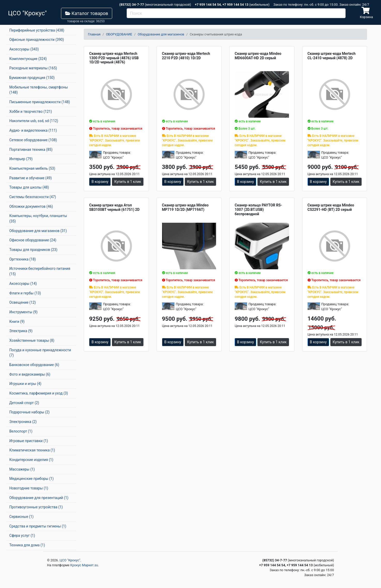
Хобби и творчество (31, 111)
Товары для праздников (33, 250)
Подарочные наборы (29, 412)
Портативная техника (31, 150)
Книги (17, 322)
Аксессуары (24, 49)
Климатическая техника (32, 450)
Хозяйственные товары (32, 340)
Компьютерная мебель (32, 168)
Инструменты (23, 312)
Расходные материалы (33, 68)
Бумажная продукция (32, 78)
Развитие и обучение (31, 178)
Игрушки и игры (25, 384)
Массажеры (22, 469)
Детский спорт (24, 403)
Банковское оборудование (34, 365)
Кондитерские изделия (31, 460)
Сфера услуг (22, 535)
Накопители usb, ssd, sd (34, 121)
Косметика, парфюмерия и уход (39, 393)
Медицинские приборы (31, 479)
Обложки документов (31, 206)
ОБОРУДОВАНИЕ (119, 34)
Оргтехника (23, 259)
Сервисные (21, 517)
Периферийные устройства (37, 30)
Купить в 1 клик (128, 182)
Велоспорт (21, 431)
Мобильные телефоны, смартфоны (39, 90)
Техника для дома (27, 545)
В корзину (100, 182)
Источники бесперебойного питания (40, 271)
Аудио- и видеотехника (33, 130)
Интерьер (21, 159)
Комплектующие (28, 59)
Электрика (21, 331)
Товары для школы (29, 187)
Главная (94, 34)
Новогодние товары (29, 488)
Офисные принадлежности (37, 40)
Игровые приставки (29, 441)
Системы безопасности (33, 197)
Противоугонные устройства (36, 507)
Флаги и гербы (25, 293)
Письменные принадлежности (40, 102)
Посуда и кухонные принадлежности (40, 353)
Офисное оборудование (33, 240)
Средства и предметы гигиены (38, 526)
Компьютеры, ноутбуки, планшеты (38, 218)
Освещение (22, 302)
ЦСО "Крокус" (70, 560)
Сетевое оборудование (33, 140)
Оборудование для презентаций (39, 498)
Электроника (23, 422)
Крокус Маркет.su (84, 565)
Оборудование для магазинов (38, 231)
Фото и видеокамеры (30, 374)
